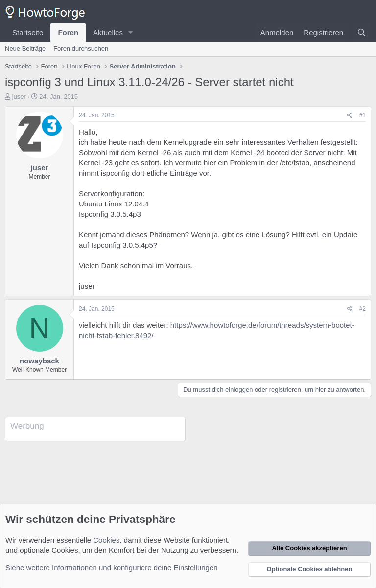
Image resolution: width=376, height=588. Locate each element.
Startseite (28, 33)
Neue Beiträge (25, 49)
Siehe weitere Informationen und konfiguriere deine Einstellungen (112, 568)
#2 (363, 309)
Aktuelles (108, 33)
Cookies (106, 540)
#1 (363, 115)
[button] (131, 33)
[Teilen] (350, 116)
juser (19, 97)
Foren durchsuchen (81, 49)
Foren (68, 33)
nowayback (39, 361)
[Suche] (362, 33)
